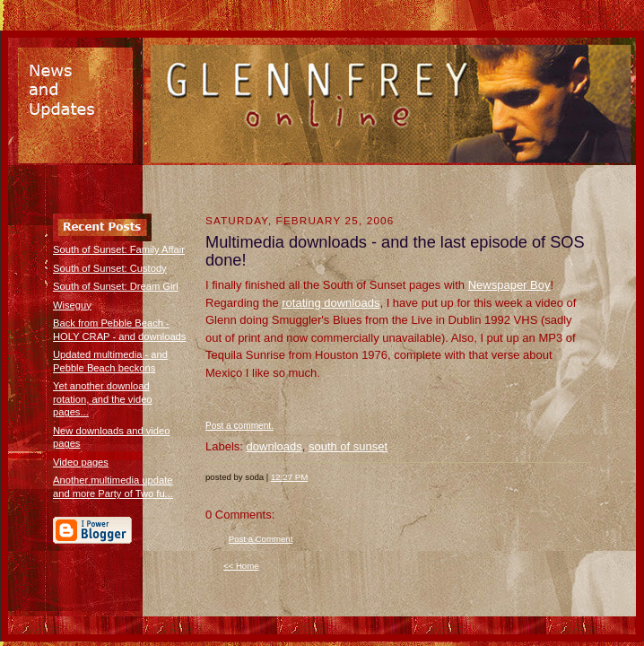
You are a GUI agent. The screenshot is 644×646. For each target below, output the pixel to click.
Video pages (81, 462)
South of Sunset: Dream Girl (116, 286)
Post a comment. (239, 426)
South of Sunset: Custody (110, 268)
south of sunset (348, 446)
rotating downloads (331, 303)
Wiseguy (72, 305)
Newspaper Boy (509, 285)
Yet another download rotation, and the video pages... (103, 399)
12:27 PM (289, 477)
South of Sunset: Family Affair (119, 249)
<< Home (241, 566)
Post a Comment (261, 539)
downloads (274, 446)
